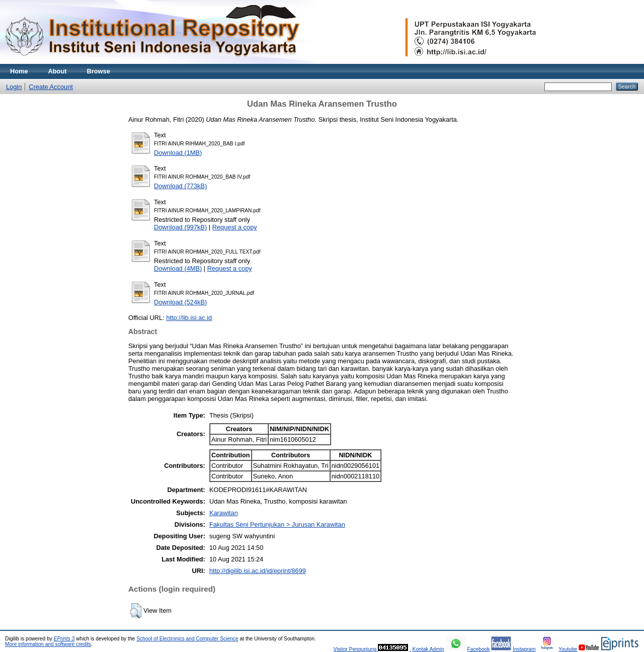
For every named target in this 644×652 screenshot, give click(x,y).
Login (14, 87)
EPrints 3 (64, 639)
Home (19, 71)
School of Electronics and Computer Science (187, 639)
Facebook (478, 649)
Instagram (524, 649)
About (58, 71)
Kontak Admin (428, 649)
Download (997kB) (180, 227)
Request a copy (235, 227)
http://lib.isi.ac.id (189, 318)
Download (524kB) (180, 302)
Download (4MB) (178, 268)
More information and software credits (48, 644)
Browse (99, 71)
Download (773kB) (180, 186)
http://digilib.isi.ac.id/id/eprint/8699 (258, 571)
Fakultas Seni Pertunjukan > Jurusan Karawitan (277, 524)
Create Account (51, 87)
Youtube (568, 649)
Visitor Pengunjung (355, 649)
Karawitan (224, 513)
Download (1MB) (178, 153)
